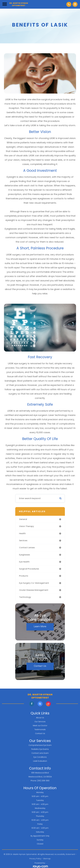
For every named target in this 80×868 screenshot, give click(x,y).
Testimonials (40, 729)
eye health (24, 562)
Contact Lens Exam (40, 753)
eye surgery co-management (34, 583)
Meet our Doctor (40, 726)
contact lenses (27, 548)
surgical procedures (29, 569)
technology (25, 597)
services (23, 541)
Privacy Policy (35, 859)
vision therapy (26, 526)
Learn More (40, 626)
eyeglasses (24, 555)
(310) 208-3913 (43, 781)
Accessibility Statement (65, 854)
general (23, 519)
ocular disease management (34, 590)
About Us (40, 718)
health (22, 533)
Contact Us (40, 666)
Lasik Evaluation (40, 761)
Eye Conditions (40, 757)
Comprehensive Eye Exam (40, 745)
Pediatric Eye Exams (40, 749)
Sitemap (47, 859)
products (24, 576)
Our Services (40, 722)
